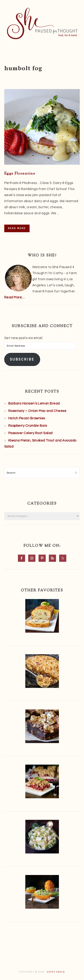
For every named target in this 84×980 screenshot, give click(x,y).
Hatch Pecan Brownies (27, 418)
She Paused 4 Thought (42, 24)
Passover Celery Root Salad (30, 433)
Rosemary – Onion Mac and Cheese (37, 411)
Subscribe (22, 359)
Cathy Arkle (56, 972)
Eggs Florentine (20, 174)
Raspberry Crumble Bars (28, 426)
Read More (17, 228)
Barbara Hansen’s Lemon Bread (34, 404)
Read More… (15, 297)
